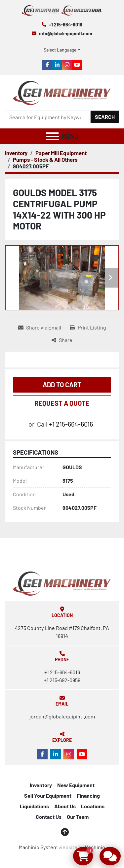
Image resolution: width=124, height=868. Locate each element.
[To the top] (65, 832)
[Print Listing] (88, 328)
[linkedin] (57, 65)
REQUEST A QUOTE (62, 403)
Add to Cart (62, 385)
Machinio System (38, 847)
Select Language (60, 50)
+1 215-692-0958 (62, 680)
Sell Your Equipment (48, 796)
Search (105, 117)
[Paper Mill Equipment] (61, 153)
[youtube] (77, 65)
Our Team (78, 817)
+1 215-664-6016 (66, 25)
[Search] (48, 117)
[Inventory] (16, 153)
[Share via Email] (40, 328)
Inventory (41, 785)
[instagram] (67, 65)
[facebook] (47, 65)
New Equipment (76, 785)
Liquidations (34, 806)
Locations (93, 806)
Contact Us (49, 817)
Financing (88, 796)
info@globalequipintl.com (66, 34)
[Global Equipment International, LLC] (62, 583)
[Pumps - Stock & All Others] (45, 159)
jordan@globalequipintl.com (62, 716)
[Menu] (52, 136)
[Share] (62, 340)
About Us (65, 806)
